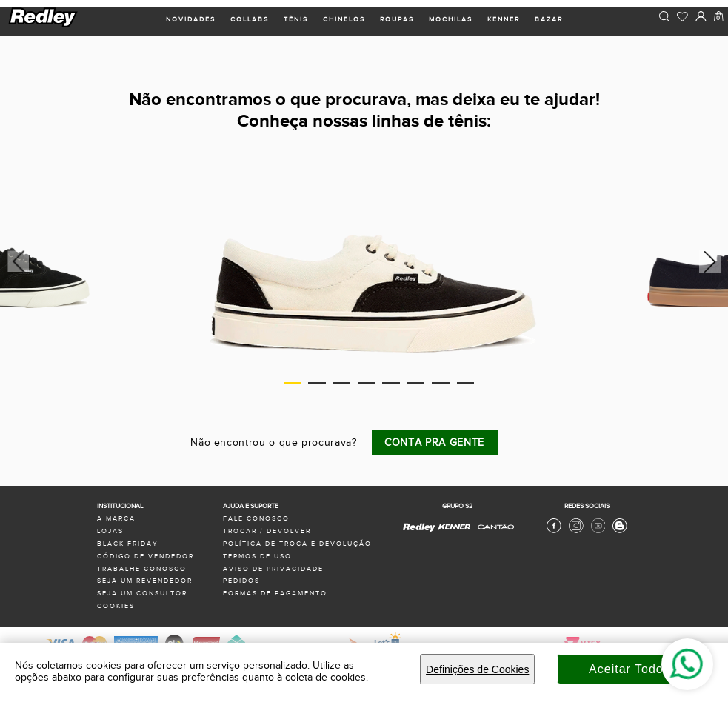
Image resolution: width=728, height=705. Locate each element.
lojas (110, 531)
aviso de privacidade (273, 569)
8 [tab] (466, 383)
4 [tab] (367, 383)
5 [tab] (391, 383)
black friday (128, 544)
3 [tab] (342, 383)
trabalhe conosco (142, 569)
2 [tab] (317, 383)
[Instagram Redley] (576, 531)
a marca (116, 519)
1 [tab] (293, 383)
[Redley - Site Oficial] (420, 531)
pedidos (241, 581)
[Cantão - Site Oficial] (492, 534)
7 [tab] (441, 383)
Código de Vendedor (146, 557)
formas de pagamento (275, 594)
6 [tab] (416, 383)
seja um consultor (142, 594)
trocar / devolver (267, 531)
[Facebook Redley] (554, 531)
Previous (16, 262)
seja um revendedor (145, 581)
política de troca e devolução (297, 544)
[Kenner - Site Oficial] (454, 528)
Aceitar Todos (630, 669)
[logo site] (44, 26)
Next (712, 262)
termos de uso (257, 557)
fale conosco (256, 519)
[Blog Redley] (620, 531)
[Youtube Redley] (598, 531)
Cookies (116, 606)
